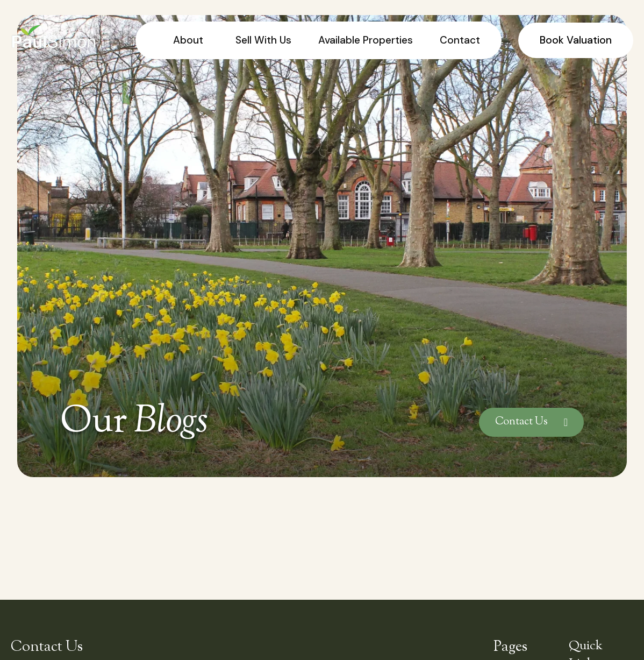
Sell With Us (263, 40)
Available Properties (366, 40)
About (188, 40)
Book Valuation (576, 40)
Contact (460, 40)
